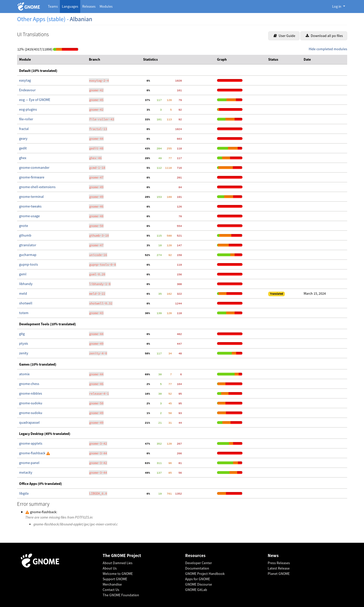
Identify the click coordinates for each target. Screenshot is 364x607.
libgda (24, 493)
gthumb (25, 235)
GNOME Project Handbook (205, 574)
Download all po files (324, 36)
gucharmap (28, 255)
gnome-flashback (33, 453)
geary (23, 138)
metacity (26, 472)
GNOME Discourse (199, 584)
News (273, 556)
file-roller (26, 119)
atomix (24, 374)
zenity (24, 353)
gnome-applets (31, 443)
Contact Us (111, 590)
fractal (24, 129)
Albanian (81, 19)
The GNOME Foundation (121, 595)
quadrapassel (29, 422)
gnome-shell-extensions (37, 187)
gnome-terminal (31, 197)
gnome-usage (29, 216)
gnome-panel (29, 463)
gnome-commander (34, 167)
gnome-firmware (32, 177)
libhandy (26, 284)
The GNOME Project (122, 556)
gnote (24, 226)
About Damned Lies (118, 563)
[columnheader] (52, 60)
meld (23, 293)
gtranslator (28, 245)
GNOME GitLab (196, 590)
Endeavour (27, 90)
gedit (23, 148)
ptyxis (24, 343)
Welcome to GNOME (118, 574)
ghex (23, 158)
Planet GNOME (279, 574)
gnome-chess (29, 384)
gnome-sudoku (31, 403)
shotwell (26, 303)
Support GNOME (115, 579)
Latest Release (279, 568)
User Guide (284, 36)
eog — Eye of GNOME (35, 100)
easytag (25, 80)
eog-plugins (28, 109)
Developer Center (199, 563)
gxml (23, 274)
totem (24, 313)
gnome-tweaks (30, 206)
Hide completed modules (328, 49)
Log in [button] (337, 6)
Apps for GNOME (198, 579)
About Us (110, 568)
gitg (22, 334)
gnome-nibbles (31, 393)
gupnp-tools (29, 264)
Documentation (197, 568)
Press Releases (279, 563)
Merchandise (112, 584)
